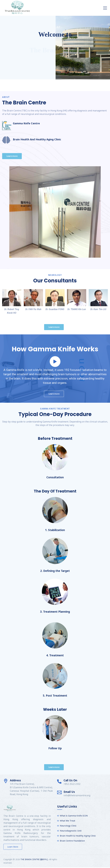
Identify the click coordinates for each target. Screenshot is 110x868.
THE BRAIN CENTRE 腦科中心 (34, 859)
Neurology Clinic (68, 826)
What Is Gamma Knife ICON (74, 816)
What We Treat (68, 821)
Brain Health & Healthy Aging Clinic (78, 836)
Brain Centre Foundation (72, 841)
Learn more (13, 847)
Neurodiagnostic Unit (71, 831)
